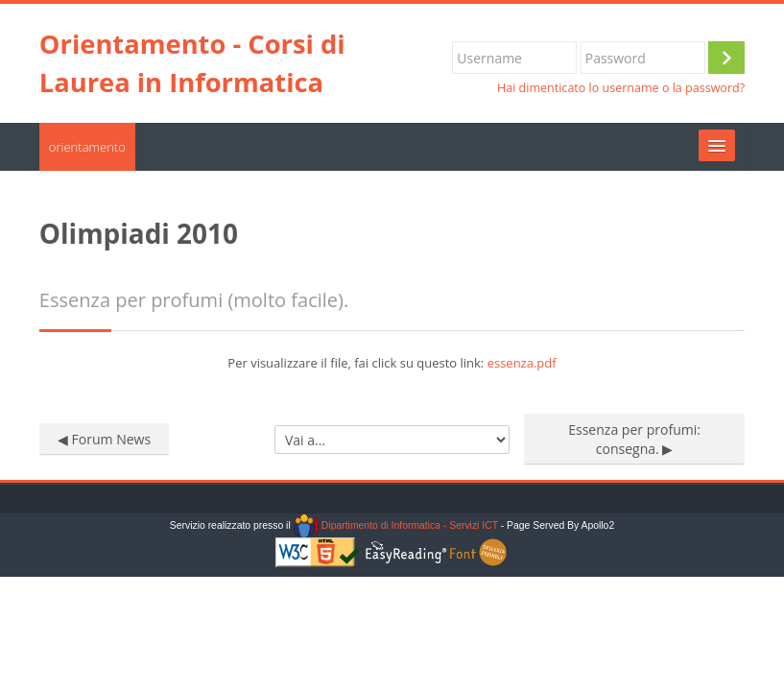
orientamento (87, 147)
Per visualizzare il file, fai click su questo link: (392, 363)
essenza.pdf (522, 363)
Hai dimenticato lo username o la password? (621, 88)
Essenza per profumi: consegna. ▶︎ (634, 439)
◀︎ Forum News (104, 439)
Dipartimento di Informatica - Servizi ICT (396, 525)
